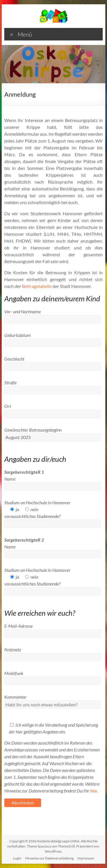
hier (94, 791)
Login (17, 858)
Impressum (86, 858)
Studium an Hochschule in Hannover (37, 502)
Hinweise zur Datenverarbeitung (49, 858)
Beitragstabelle (37, 286)
